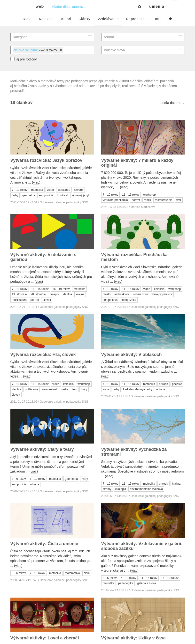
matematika (72, 583)
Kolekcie (46, 28)
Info (158, 28)
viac (36, 192)
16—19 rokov (61, 298)
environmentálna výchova (146, 499)
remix (147, 210)
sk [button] (175, 7)
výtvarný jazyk (81, 205)
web (40, 16)
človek (47, 309)
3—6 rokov (19, 488)
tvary (84, 399)
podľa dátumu (173, 112)
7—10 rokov (20, 199)
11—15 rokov (131, 204)
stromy (107, 499)
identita (67, 304)
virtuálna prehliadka (115, 210)
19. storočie (19, 304)
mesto (107, 304)
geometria (28, 205)
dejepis (54, 304)
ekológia (121, 499)
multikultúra (19, 309)
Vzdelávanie (108, 28)
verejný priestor (162, 304)
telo (75, 399)
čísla (87, 583)
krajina (80, 304)
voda (106, 399)
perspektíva (110, 309)
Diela (27, 28)
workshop (64, 199)
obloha (161, 399)
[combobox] (97, 16)
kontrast (63, 205)
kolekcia (159, 298)
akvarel (79, 199)
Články (84, 28)
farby (15, 205)
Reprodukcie (137, 28)
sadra (65, 399)
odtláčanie (32, 399)
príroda (164, 393)
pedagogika (126, 593)
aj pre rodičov (27, 69)
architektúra (122, 304)
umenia (157, 16)
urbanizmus (141, 304)
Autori (66, 28)
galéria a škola (146, 593)
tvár (179, 210)
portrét (136, 210)
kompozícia (46, 205)
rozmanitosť (50, 399)
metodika (37, 199)
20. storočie (38, 304)
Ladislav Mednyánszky (138, 399)
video (51, 199)
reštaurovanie (164, 210)
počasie (177, 393)
